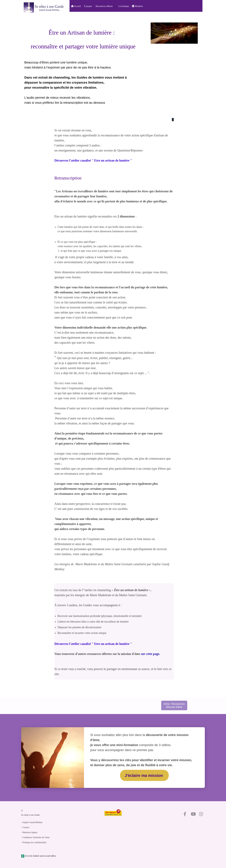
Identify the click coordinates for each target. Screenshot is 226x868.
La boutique (124, 6)
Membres (137, 6)
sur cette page (150, 654)
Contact (26, 827)
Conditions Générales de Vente (36, 837)
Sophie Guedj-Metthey (32, 822)
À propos (88, 6)
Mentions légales (30, 832)
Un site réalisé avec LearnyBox (39, 856)
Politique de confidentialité (34, 842)
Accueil (76, 6)
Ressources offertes (106, 6)
